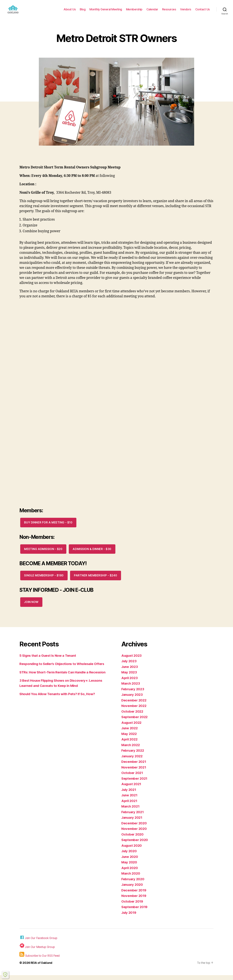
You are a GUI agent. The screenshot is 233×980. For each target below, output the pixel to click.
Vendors (186, 12)
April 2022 (130, 744)
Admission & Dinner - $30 (92, 554)
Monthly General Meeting (106, 12)
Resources (169, 12)
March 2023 (131, 688)
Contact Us (203, 12)
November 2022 (134, 711)
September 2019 (135, 912)
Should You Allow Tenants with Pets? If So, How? (59, 699)
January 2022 (133, 761)
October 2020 (133, 839)
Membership (134, 12)
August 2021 (132, 789)
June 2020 (130, 862)
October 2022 (133, 716)
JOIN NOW (31, 607)
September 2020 (135, 845)
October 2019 (133, 906)
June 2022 (130, 733)
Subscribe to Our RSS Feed (40, 959)
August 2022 (132, 727)
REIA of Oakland (42, 968)
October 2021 (132, 778)
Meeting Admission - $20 (43, 554)
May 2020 (129, 867)
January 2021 (132, 822)
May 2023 (129, 677)
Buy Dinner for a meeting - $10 (48, 527)
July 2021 (129, 794)
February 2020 (133, 884)
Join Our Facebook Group (39, 943)
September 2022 (135, 722)
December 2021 (134, 766)
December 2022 (134, 705)
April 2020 (130, 873)
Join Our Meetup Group (37, 951)
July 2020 (130, 856)
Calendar (152, 12)
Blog (83, 12)
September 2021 (135, 783)
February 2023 (133, 694)
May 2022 (129, 739)
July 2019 (129, 917)
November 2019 (134, 901)
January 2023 (133, 699)
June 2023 (130, 672)
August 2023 (132, 660)
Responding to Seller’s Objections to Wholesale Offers (64, 669)
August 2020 (132, 850)
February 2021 (133, 817)
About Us (70, 12)
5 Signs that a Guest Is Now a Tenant (49, 660)
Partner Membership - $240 (95, 580)
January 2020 (133, 889)
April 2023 (130, 683)
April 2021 (130, 806)
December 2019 (134, 895)
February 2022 (133, 755)
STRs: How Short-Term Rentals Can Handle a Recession (64, 677)
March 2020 (131, 878)
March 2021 (131, 811)
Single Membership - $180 (44, 580)
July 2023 (129, 666)
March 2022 (131, 750)
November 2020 (135, 834)
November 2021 (134, 772)
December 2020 (135, 828)
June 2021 (130, 800)
